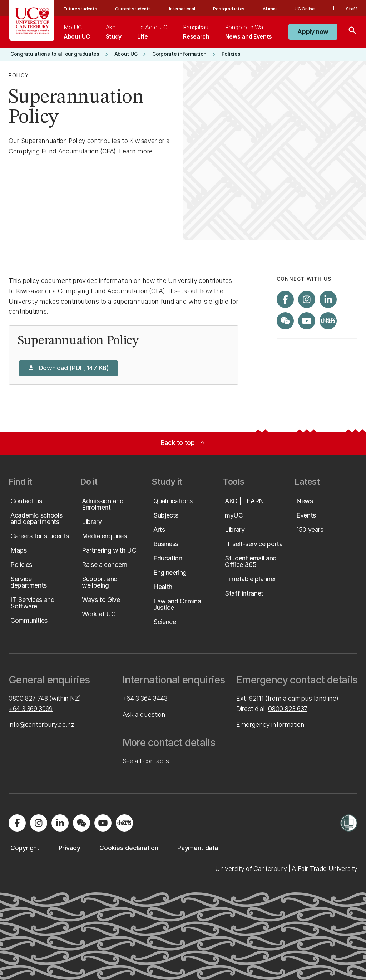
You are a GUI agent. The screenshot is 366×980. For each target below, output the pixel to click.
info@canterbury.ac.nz (41, 724)
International (182, 9)
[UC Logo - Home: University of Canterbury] (32, 21)
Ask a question (144, 714)
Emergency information (270, 724)
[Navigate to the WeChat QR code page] (285, 321)
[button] (313, 32)
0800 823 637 (288, 709)
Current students (133, 9)
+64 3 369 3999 (31, 709)
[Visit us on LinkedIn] (328, 299)
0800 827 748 (28, 698)
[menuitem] (77, 32)
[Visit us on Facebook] (285, 299)
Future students (80, 9)
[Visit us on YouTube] (307, 321)
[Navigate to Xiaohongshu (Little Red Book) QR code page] (328, 321)
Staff (352, 9)
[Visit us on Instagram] (307, 299)
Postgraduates (229, 9)
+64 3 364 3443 (145, 698)
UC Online (305, 9)
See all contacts (146, 761)
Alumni (270, 9)
